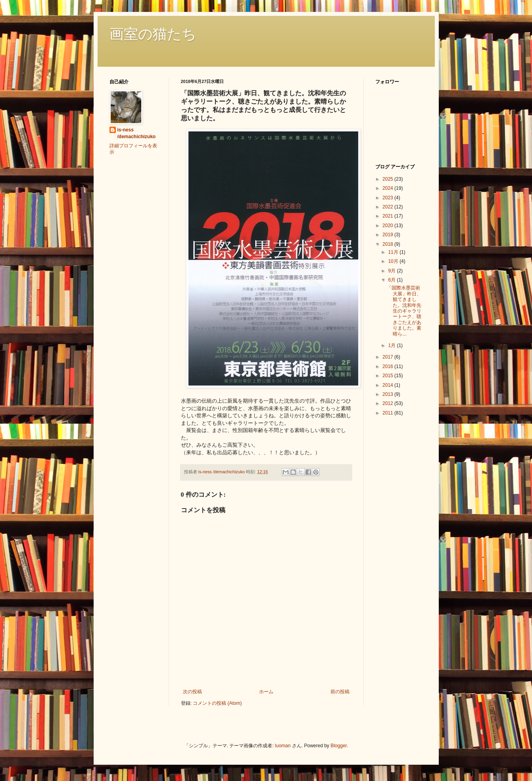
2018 (388, 244)
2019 (388, 235)
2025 (388, 179)
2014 (388, 385)
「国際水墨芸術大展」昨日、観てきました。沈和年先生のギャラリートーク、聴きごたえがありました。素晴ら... (404, 311)
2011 (388, 413)
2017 (388, 357)
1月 (392, 345)
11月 (394, 252)
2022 (388, 207)
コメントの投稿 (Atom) (217, 703)
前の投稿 (340, 692)
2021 (388, 216)
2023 (388, 198)
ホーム (266, 692)
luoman (283, 746)
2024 (388, 188)
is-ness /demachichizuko (137, 133)
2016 (388, 366)
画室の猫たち (153, 34)
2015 (388, 376)
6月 (392, 280)
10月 (394, 261)
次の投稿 (192, 692)
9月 (392, 271)
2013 (388, 394)
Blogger (339, 746)
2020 (388, 226)
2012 (388, 403)
